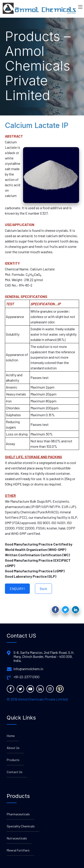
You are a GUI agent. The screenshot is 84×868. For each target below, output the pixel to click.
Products (13, 760)
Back (43, 589)
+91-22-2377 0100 (26, 677)
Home (11, 736)
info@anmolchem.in (28, 669)
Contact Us (15, 772)
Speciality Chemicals (21, 826)
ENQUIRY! (17, 589)
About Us (13, 748)
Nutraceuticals (17, 838)
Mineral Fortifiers (18, 850)
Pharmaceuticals (18, 814)
